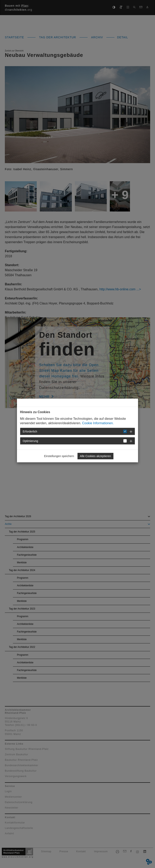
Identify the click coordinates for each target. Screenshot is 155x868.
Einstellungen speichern (59, 456)
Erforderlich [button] (30, 431)
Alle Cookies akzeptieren (95, 456)
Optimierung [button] (30, 441)
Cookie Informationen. (98, 423)
